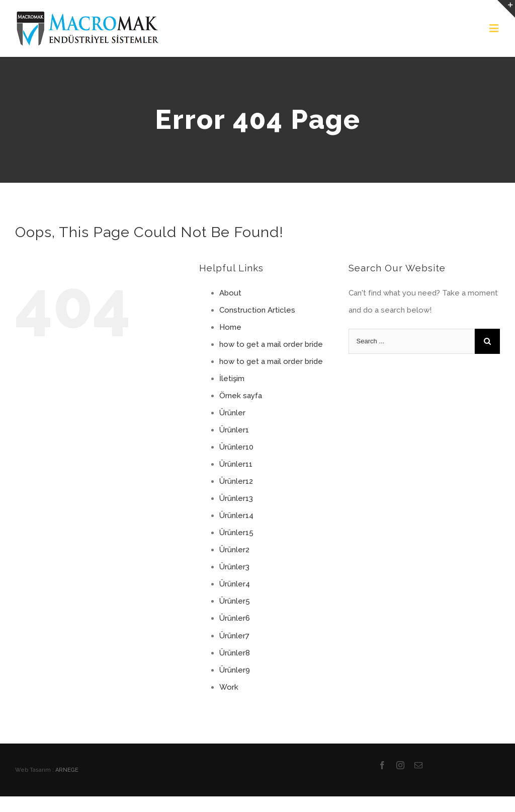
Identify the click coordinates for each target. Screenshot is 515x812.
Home (230, 327)
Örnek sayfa (241, 396)
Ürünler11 (236, 464)
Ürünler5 (235, 601)
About (230, 293)
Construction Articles (257, 310)
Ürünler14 (236, 515)
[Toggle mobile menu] (495, 28)
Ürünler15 (236, 533)
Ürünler (232, 413)
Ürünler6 (235, 618)
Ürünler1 (234, 430)
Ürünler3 (234, 567)
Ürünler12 (236, 481)
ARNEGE (67, 770)
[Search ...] (412, 341)
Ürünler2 (234, 550)
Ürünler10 (236, 447)
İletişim (232, 379)
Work (229, 687)
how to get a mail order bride (271, 344)
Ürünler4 (235, 584)
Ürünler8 (235, 653)
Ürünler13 (236, 498)
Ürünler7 (234, 636)
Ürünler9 (235, 670)
